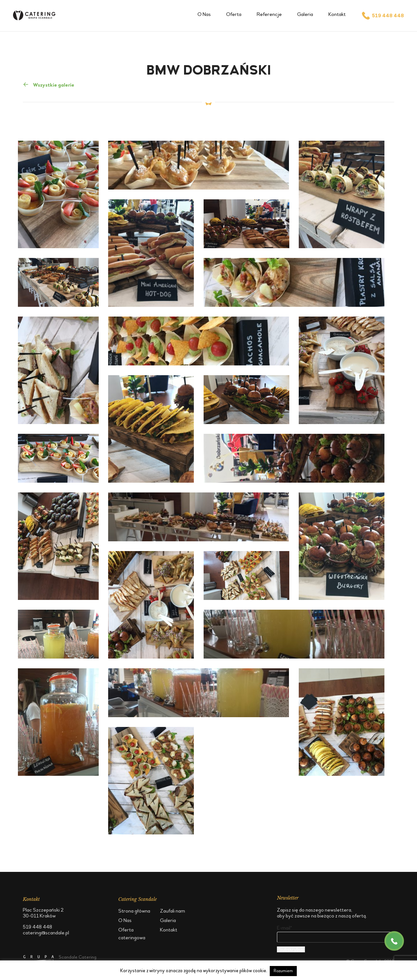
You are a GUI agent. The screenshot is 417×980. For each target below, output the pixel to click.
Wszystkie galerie (49, 84)
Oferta (234, 14)
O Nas (204, 14)
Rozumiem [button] (283, 971)
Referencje (269, 14)
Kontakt (337, 14)
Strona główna (134, 911)
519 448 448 (382, 16)
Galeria (305, 14)
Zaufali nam (173, 911)
